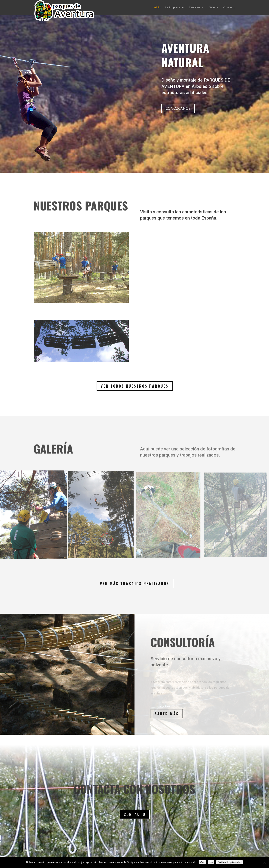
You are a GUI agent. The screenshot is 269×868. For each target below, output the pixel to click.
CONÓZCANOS (178, 108)
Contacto (229, 8)
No (211, 862)
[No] (264, 863)
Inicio (157, 8)
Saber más (167, 714)
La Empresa (173, 8)
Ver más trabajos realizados (135, 584)
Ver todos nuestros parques (135, 386)
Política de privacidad (229, 862)
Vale (202, 862)
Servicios (195, 8)
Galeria (214, 8)
